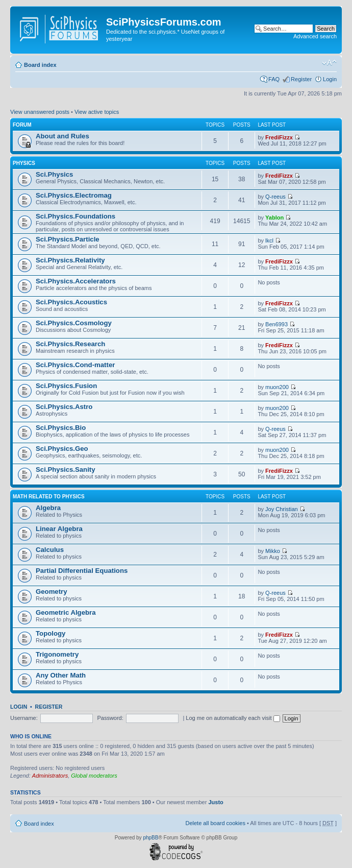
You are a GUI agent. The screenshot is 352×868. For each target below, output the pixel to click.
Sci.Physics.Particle (68, 239)
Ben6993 (276, 324)
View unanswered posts (40, 112)
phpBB (150, 838)
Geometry (52, 592)
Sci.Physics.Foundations (76, 216)
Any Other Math (61, 675)
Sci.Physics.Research (70, 344)
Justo (216, 802)
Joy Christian (282, 509)
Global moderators (94, 776)
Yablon (274, 218)
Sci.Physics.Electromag (74, 195)
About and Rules (62, 136)
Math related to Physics (49, 497)
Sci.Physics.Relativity (70, 260)
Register (301, 79)
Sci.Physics (54, 174)
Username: (24, 718)
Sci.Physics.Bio (61, 428)
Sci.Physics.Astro (64, 407)
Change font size (329, 63)
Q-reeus (275, 197)
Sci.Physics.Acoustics (71, 302)
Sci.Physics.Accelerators (76, 281)
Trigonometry (57, 654)
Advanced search (315, 36)
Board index (40, 65)
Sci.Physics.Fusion (66, 386)
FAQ (274, 79)
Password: (110, 718)
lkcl (269, 240)
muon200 (277, 387)
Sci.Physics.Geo (62, 449)
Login (330, 79)
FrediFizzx (279, 137)
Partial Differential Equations (82, 571)
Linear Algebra (59, 529)
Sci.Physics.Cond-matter (75, 365)
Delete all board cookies (215, 823)
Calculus (50, 550)
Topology (51, 633)
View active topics (97, 112)
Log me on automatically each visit (233, 718)
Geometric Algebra (66, 612)
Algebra (48, 508)
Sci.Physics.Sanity (66, 469)
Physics (24, 163)
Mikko (273, 551)
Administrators (50, 776)
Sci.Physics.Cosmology (74, 323)
